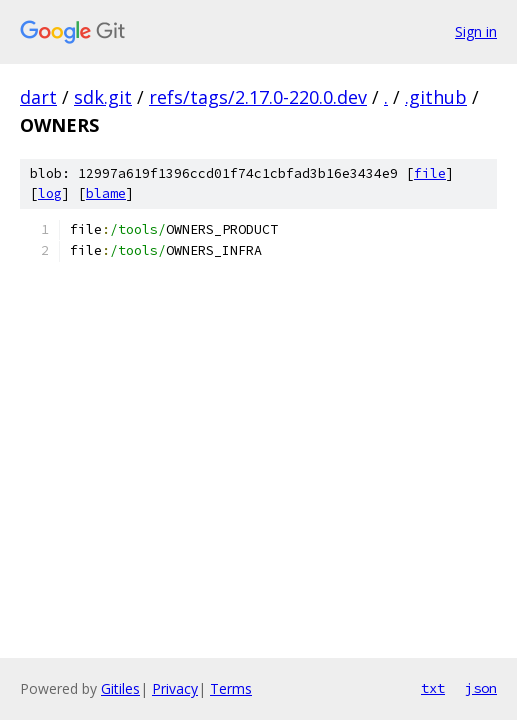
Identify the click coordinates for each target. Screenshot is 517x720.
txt (433, 688)
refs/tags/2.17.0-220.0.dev (258, 97)
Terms (231, 688)
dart (38, 97)
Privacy (175, 688)
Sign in (476, 31)
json (481, 688)
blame (106, 193)
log (50, 193)
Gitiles (120, 688)
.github (436, 97)
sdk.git (103, 97)
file (430, 173)
